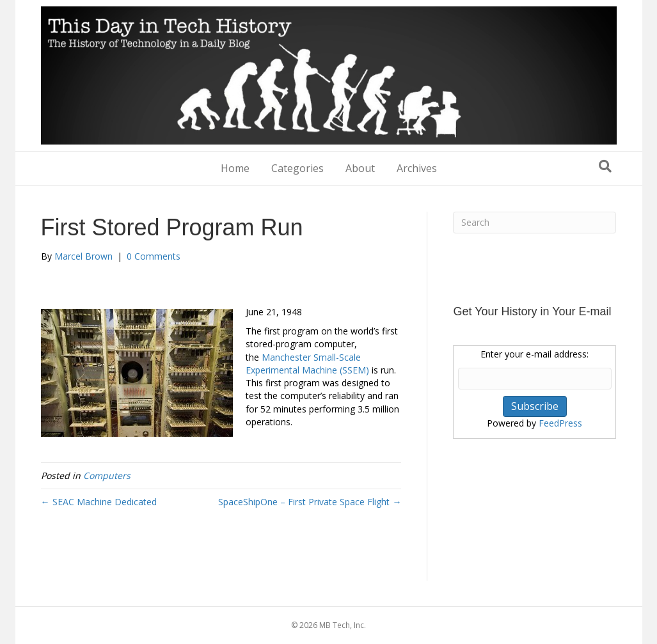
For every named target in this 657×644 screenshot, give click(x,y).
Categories (297, 168)
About (360, 168)
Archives (417, 168)
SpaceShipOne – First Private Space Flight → (310, 502)
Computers (107, 475)
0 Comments (154, 256)
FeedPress (560, 423)
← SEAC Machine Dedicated (99, 502)
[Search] (605, 166)
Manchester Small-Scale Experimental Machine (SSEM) (307, 364)
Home (235, 168)
